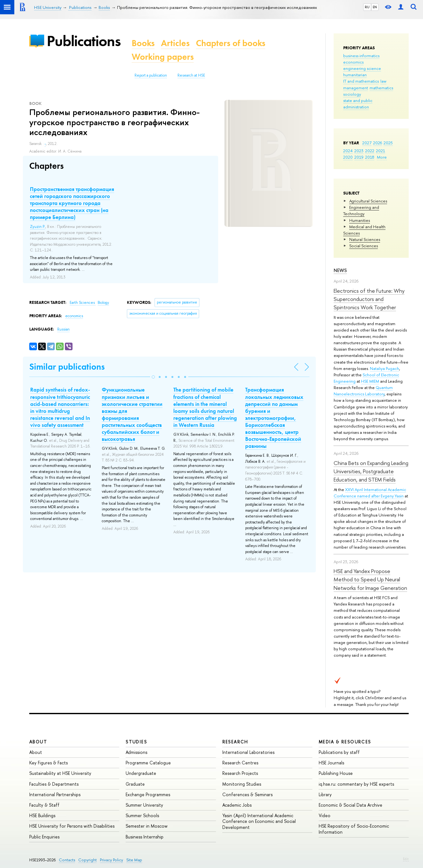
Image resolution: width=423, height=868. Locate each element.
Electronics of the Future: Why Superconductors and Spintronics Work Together (369, 299)
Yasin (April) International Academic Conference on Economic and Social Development (259, 821)
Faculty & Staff (44, 805)
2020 (348, 157)
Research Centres (240, 763)
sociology (352, 94)
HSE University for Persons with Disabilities (72, 826)
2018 (370, 157)
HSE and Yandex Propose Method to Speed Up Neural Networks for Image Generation (370, 579)
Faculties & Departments (54, 784)
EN (375, 7)
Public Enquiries (44, 837)
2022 (370, 151)
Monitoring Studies (242, 784)
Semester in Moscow (147, 826)
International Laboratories (248, 752)
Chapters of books (231, 43)
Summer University (144, 805)
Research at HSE (191, 75)
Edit (406, 859)
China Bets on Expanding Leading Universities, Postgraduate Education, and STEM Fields (371, 471)
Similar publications (67, 367)
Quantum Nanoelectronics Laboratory (363, 391)
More (382, 157)
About (38, 742)
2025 (388, 143)
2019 (359, 157)
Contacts (67, 860)
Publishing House (336, 773)
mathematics (381, 88)
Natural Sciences (365, 239)
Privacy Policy (111, 860)
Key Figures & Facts (49, 763)
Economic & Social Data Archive (350, 805)
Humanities (360, 220)
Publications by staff (339, 752)
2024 (348, 151)
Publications (84, 41)
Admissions (136, 752)
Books (143, 43)
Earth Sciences (83, 303)
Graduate (135, 784)
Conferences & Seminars (247, 794)
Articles (175, 43)
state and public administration (358, 104)
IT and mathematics (361, 81)
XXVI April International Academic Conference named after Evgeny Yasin (370, 493)
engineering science (362, 68)
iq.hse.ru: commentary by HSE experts (356, 784)
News (340, 270)
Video (325, 815)
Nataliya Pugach (385, 368)
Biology (103, 303)
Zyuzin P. (38, 227)
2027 (367, 143)
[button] (153, 377)
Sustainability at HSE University (60, 773)
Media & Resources (345, 742)
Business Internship (145, 837)
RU (367, 7)
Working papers (163, 57)
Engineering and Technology (361, 210)
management (356, 88)
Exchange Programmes (148, 794)
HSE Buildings (42, 815)
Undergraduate (141, 773)
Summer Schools (142, 815)
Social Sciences (364, 246)
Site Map (134, 860)
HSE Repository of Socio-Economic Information (354, 829)
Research (235, 742)
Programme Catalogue (148, 763)
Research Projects (240, 773)
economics (353, 62)
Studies (136, 742)
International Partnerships (55, 794)
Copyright (87, 860)
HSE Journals (331, 763)
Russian (63, 329)
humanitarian (355, 75)
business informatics (361, 56)
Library (325, 794)
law (383, 81)
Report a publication (151, 75)
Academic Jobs (237, 805)
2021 (381, 151)
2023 (359, 151)
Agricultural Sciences (368, 201)
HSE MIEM (370, 381)
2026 (378, 143)
